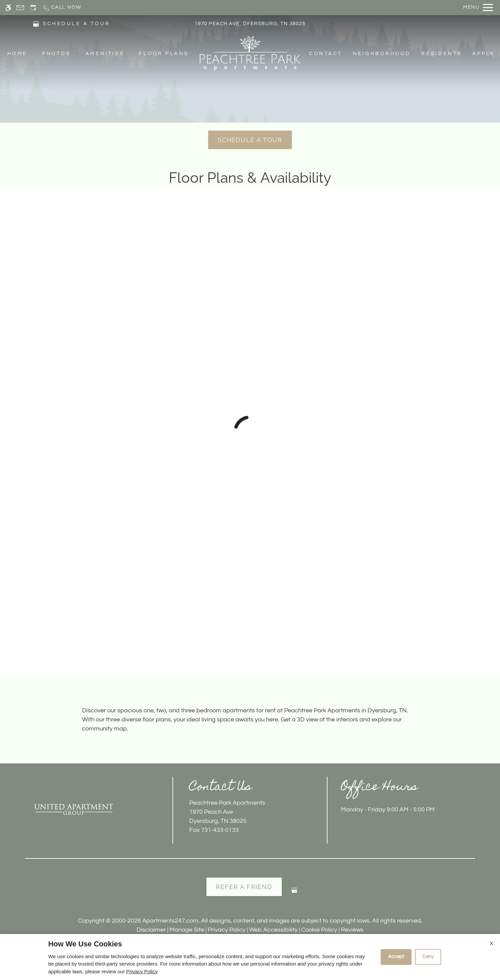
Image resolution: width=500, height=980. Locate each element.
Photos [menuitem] (56, 54)
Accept (396, 957)
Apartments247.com (170, 921)
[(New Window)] (36, 23)
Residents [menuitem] (441, 54)
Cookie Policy (319, 930)
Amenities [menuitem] (105, 54)
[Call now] (62, 8)
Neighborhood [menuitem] (382, 54)
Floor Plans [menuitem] (164, 54)
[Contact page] (20, 8)
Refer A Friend (244, 887)
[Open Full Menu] (478, 8)
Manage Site (187, 930)
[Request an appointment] (33, 8)
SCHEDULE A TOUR (76, 24)
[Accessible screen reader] (8, 8)
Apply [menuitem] (484, 54)
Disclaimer (151, 930)
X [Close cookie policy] (492, 943)
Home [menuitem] (17, 54)
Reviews (352, 930)
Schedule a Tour (250, 140)
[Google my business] (294, 893)
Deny (428, 957)
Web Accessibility (273, 930)
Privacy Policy (227, 930)
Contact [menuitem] (325, 54)
